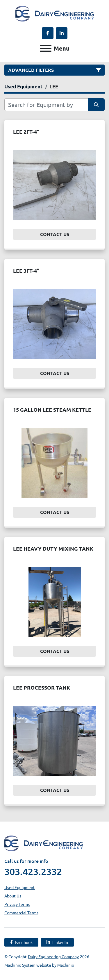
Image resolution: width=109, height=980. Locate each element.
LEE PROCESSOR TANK (42, 687)
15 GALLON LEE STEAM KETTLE (52, 409)
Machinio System (20, 965)
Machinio (66, 965)
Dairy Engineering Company (53, 956)
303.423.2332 (33, 872)
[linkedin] (62, 33)
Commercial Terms (21, 913)
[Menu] (46, 48)
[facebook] (48, 33)
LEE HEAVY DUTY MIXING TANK (53, 548)
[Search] (46, 105)
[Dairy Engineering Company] (44, 842)
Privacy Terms (17, 904)
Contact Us (55, 234)
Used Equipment (20, 887)
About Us (13, 896)
